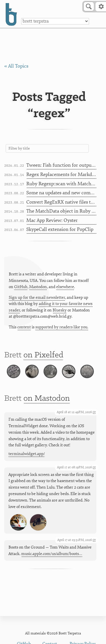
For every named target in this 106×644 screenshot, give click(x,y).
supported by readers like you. (62, 327)
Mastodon (38, 287)
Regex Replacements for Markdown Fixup (61, 174)
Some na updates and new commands (61, 193)
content (24, 327)
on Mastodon (47, 399)
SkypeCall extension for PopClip (60, 229)
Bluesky (60, 310)
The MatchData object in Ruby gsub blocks (61, 211)
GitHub (21, 287)
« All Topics (16, 66)
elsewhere (65, 287)
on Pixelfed (43, 355)
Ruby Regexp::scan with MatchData (61, 184)
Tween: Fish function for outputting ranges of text (61, 165)
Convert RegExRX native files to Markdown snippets (61, 202)
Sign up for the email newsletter (37, 298)
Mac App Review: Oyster (52, 220)
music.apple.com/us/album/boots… (52, 554)
